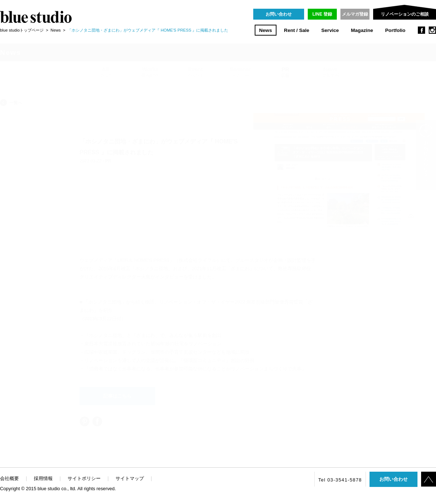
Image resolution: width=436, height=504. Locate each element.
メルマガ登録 (355, 14)
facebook (421, 30)
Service (330, 30)
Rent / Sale (297, 30)
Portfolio (395, 30)
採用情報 (43, 478)
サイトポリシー (84, 478)
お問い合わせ (279, 14)
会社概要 (9, 478)
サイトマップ (130, 478)
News (266, 30)
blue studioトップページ (22, 30)
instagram (432, 30)
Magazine (362, 30)
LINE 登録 (322, 14)
